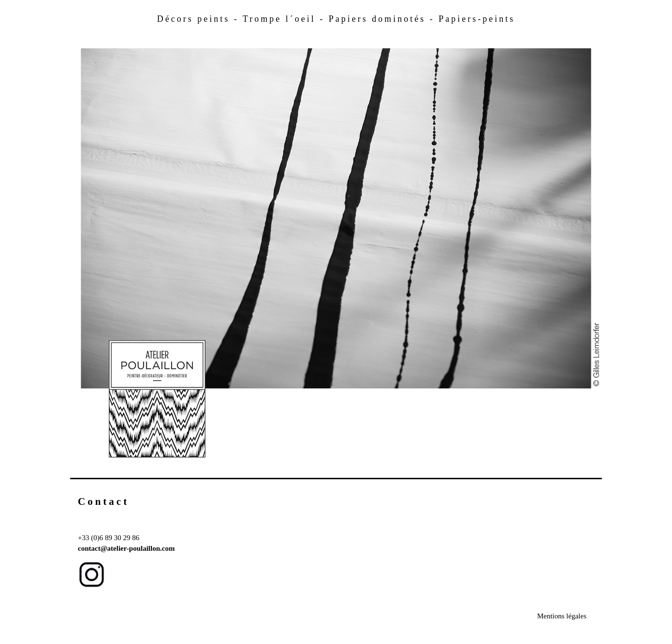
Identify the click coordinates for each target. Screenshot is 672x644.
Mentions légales (562, 616)
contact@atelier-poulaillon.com (126, 548)
